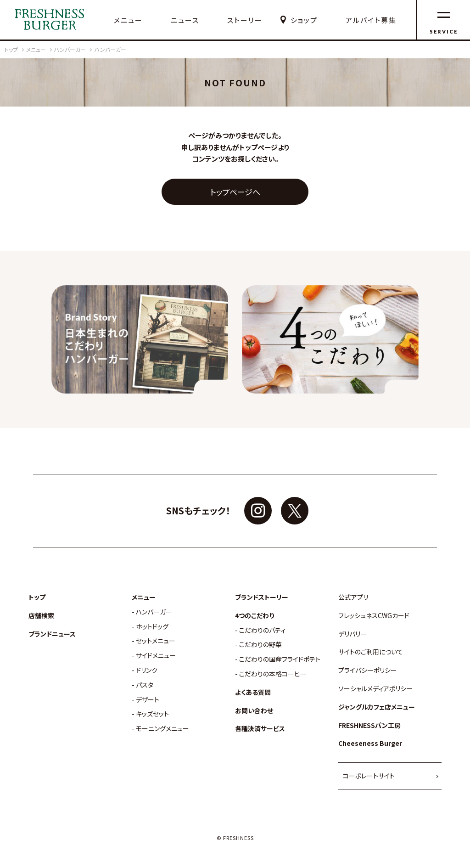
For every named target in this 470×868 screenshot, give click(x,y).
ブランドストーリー (262, 597)
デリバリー (352, 634)
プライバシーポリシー (368, 670)
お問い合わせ (254, 711)
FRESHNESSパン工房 (369, 725)
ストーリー (245, 20)
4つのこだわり (255, 616)
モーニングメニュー (162, 729)
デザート (148, 700)
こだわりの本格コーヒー (273, 674)
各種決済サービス (260, 729)
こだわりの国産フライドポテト (280, 659)
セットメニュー (156, 641)
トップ (37, 597)
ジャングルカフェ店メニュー (377, 707)
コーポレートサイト (369, 776)
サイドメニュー (156, 656)
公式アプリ (353, 597)
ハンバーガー (154, 612)
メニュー (128, 20)
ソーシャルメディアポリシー (375, 689)
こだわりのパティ (262, 630)
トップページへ (235, 192)
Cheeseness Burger (370, 743)
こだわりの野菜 (260, 645)
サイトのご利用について (371, 652)
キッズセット (152, 714)
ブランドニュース (52, 634)
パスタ (145, 685)
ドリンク (147, 670)
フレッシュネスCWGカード (374, 616)
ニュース (185, 20)
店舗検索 (41, 616)
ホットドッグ (152, 627)
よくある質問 (253, 692)
